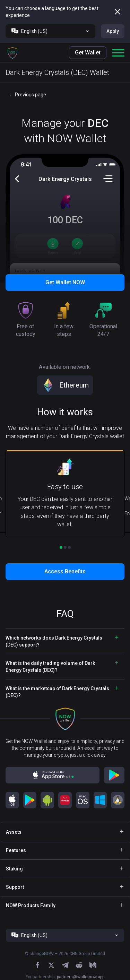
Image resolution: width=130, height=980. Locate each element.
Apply (113, 31)
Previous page (31, 95)
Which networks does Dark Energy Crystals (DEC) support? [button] (54, 641)
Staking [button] (14, 869)
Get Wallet (88, 53)
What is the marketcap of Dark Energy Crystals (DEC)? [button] (57, 692)
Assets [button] (14, 832)
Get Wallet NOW (65, 282)
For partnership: (65, 977)
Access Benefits (65, 571)
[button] (12, 53)
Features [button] (16, 850)
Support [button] (15, 887)
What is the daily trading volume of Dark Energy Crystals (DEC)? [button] (50, 667)
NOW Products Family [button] (31, 905)
